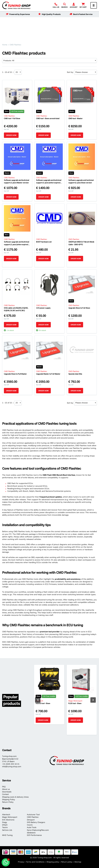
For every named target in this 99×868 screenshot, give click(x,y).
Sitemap (78, 862)
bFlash (5, 825)
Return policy (67, 862)
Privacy (21, 862)
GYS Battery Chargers (36, 822)
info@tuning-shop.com (12, 766)
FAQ (4, 787)
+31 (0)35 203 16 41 (11, 764)
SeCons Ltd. (7, 830)
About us (6, 789)
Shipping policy (53, 862)
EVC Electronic (8, 820)
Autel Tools (32, 827)
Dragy (5, 822)
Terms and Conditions (35, 862)
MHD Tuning (7, 835)
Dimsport (31, 820)
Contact (5, 794)
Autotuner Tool (33, 814)
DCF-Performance (34, 835)
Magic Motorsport (10, 817)
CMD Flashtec (33, 817)
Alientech (6, 814)
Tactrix (5, 827)
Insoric (30, 825)
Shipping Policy (9, 799)
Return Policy (8, 802)
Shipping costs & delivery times (15, 797)
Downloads (7, 792)
